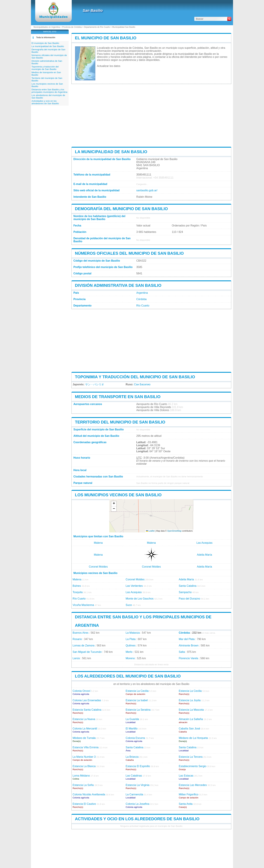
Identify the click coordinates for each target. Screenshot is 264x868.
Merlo (129, 652)
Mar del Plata (187, 639)
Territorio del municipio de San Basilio (120, 422)
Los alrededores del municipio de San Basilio (128, 676)
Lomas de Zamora (84, 645)
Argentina (142, 293)
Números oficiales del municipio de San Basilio (129, 253)
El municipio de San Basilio (106, 38)
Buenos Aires (80, 633)
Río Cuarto (143, 306)
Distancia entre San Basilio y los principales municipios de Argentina (49, 91)
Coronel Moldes (98, 567)
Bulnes (77, 586)
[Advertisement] (151, 115)
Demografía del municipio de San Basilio (121, 209)
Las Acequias (204, 543)
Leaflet (150, 531)
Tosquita (78, 592)
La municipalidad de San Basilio (111, 152)
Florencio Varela (188, 658)
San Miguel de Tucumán (87, 652)
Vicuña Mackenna (83, 605)
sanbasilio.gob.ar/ (147, 190)
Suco (129, 605)
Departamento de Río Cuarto (97, 27)
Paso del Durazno (189, 599)
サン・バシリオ (95, 384)
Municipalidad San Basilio (124, 27)
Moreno (130, 658)
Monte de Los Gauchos (139, 599)
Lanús (76, 658)
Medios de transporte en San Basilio (118, 397)
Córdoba (141, 299)
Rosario (77, 639)
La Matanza (133, 633)
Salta (182, 652)
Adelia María (204, 555)
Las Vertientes (134, 586)
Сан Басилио (142, 384)
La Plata (131, 639)
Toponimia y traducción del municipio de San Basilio (135, 377)
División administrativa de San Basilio (118, 285)
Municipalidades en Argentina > (48, 27)
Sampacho (185, 592)
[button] (114, 504)
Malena (98, 543)
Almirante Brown (189, 645)
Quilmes (131, 645)
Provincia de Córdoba (72, 27)
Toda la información (46, 37)
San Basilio (93, 11)
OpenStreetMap (174, 531)
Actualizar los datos (109, 66)
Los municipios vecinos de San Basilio (118, 495)
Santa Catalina (188, 586)
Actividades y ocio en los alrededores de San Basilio (137, 819)
